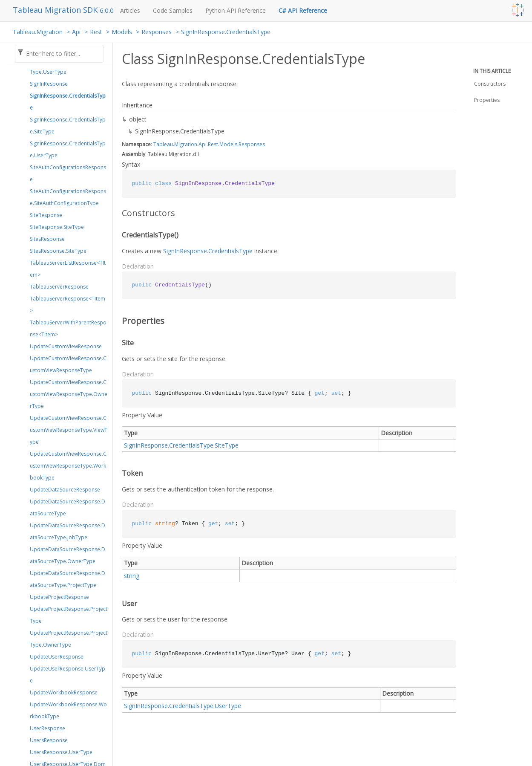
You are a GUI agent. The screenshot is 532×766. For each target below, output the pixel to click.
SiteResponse (46, 215)
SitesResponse (47, 239)
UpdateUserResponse (57, 657)
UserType (228, 706)
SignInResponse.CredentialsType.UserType (68, 149)
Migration (186, 144)
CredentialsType (191, 445)
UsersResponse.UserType (61, 752)
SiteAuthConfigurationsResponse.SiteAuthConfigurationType (68, 197)
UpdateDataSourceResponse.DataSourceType (68, 507)
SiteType (227, 445)
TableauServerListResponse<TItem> (68, 269)
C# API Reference (303, 10)
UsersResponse (49, 740)
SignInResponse (49, 84)
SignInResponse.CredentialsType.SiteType (68, 126)
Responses (157, 32)
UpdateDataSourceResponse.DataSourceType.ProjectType (68, 579)
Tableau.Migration (38, 32)
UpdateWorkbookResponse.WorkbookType (68, 710)
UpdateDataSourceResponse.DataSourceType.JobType (68, 531)
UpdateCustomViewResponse (66, 346)
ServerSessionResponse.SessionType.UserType (68, 66)
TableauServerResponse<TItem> (68, 305)
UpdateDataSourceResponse (65, 490)
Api (76, 32)
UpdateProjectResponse (59, 597)
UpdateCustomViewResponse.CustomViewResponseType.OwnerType (69, 394)
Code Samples (173, 10)
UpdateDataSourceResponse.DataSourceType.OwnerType (68, 555)
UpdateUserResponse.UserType (68, 675)
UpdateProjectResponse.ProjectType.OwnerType (69, 639)
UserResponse (47, 728)
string (132, 576)
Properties (487, 100)
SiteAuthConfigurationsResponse (68, 173)
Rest (96, 32)
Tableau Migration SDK (56, 10)
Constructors (490, 84)
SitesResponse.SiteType (58, 251)
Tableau (163, 144)
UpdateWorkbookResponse (64, 692)
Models (122, 32)
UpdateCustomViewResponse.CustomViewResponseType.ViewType (69, 430)
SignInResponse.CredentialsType (226, 32)
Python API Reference (236, 10)
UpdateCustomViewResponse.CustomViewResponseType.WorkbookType (68, 466)
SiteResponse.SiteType (57, 227)
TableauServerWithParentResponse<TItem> (68, 328)
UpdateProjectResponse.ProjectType (69, 615)
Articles (130, 10)
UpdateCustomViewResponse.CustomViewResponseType (68, 364)
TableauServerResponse (59, 287)
